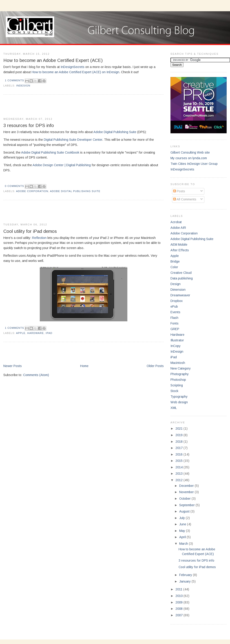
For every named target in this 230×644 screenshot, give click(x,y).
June (183, 524)
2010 (179, 596)
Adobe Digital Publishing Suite (115, 132)
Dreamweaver (180, 295)
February (186, 575)
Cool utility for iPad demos (30, 231)
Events (175, 312)
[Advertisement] (56, 106)
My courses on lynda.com (189, 158)
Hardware (36, 333)
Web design (179, 402)
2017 (179, 448)
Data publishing (182, 278)
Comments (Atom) (36, 375)
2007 (179, 615)
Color (174, 267)
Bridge (175, 261)
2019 (179, 435)
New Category (181, 368)
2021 (179, 429)
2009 (179, 602)
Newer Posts (13, 366)
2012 (179, 480)
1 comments (14, 80)
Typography (179, 397)
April (183, 537)
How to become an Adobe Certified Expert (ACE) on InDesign (75, 72)
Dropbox (177, 301)
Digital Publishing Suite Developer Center (73, 140)
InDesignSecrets (73, 67)
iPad (49, 333)
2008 (179, 609)
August (185, 511)
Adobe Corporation (32, 191)
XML (174, 408)
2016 (179, 454)
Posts (179, 191)
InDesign (23, 86)
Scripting (177, 385)
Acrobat (176, 222)
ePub (174, 306)
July (182, 518)
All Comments (185, 199)
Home (84, 366)
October (185, 499)
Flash (174, 318)
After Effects (180, 250)
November (187, 492)
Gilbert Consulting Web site (190, 152)
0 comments (14, 186)
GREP (175, 329)
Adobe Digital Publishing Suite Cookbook (50, 152)
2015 (179, 461)
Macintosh (178, 363)
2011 (179, 589)
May (183, 531)
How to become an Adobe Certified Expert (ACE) (53, 60)
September (187, 505)
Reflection (39, 238)
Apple (21, 333)
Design (176, 284)
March (184, 544)
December (187, 486)
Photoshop (178, 380)
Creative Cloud (181, 273)
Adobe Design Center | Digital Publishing (62, 165)
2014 (179, 467)
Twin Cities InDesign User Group (194, 164)
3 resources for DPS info (29, 125)
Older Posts (155, 366)
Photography (180, 374)
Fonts (175, 323)
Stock (174, 391)
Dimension (178, 290)
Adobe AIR (178, 228)
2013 (179, 474)
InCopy (176, 346)
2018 (179, 442)
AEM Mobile (179, 245)
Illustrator (177, 340)
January (185, 581)
